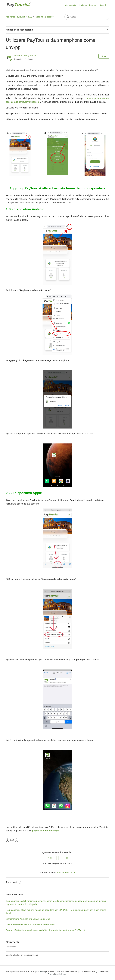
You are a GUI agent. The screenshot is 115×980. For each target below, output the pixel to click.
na (38, 831)
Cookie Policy (61, 974)
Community (71, 5)
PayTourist (41, 971)
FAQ (30, 17)
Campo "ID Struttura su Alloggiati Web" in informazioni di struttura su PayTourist (45, 930)
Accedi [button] (103, 5)
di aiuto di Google (49, 831)
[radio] (50, 858)
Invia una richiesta (88, 5)
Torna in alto (13, 882)
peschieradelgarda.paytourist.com (23, 102)
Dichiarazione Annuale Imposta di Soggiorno (28, 919)
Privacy (51, 974)
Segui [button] (104, 56)
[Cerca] (87, 17)
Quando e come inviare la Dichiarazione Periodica (31, 924)
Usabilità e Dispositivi (45, 17)
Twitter (12, 840)
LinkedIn (16, 840)
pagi (34, 831)
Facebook (8, 840)
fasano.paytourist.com (98, 98)
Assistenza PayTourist (15, 17)
